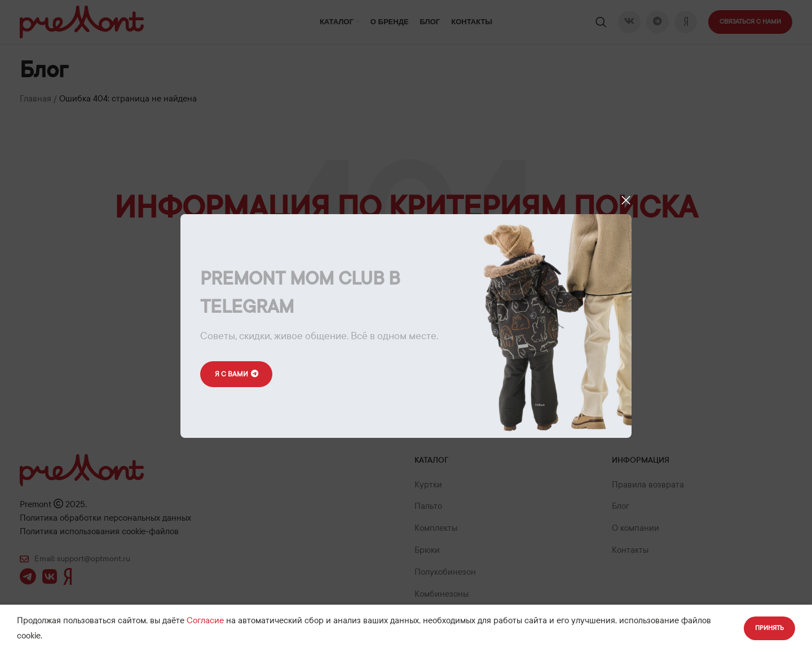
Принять (769, 628)
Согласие (205, 620)
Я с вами (238, 374)
